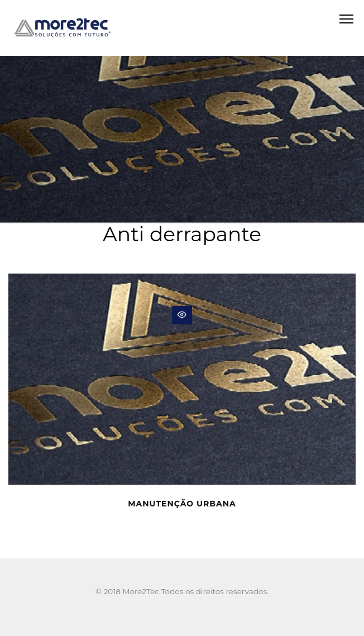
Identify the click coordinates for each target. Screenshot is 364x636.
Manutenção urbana (182, 505)
